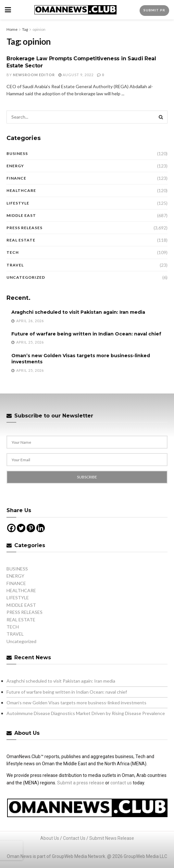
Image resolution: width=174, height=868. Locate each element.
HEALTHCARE (21, 190)
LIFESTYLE (18, 203)
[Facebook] (11, 528)
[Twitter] (21, 528)
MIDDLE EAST (21, 215)
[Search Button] (161, 117)
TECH (13, 252)
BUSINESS (17, 153)
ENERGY (15, 166)
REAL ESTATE (21, 240)
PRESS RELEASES (25, 228)
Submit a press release (81, 783)
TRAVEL (15, 265)
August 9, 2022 (76, 75)
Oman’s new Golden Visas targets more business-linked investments (76, 703)
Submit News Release (112, 838)
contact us (121, 783)
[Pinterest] (31, 528)
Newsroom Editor (34, 75)
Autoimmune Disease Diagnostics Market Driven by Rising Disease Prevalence (86, 713)
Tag (25, 29)
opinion (39, 29)
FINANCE (16, 178)
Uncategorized (26, 277)
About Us (50, 838)
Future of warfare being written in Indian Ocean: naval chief (86, 334)
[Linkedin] (41, 528)
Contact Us (74, 838)
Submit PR (154, 10)
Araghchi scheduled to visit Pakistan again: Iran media (78, 312)
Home (12, 29)
